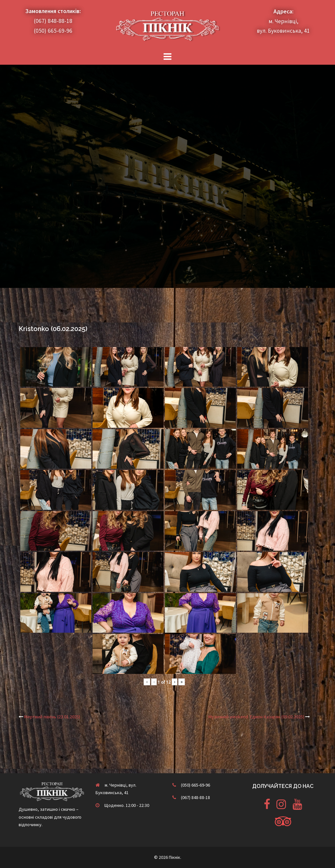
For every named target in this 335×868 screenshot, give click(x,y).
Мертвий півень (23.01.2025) (52, 717)
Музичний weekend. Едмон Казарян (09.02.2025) (256, 717)
